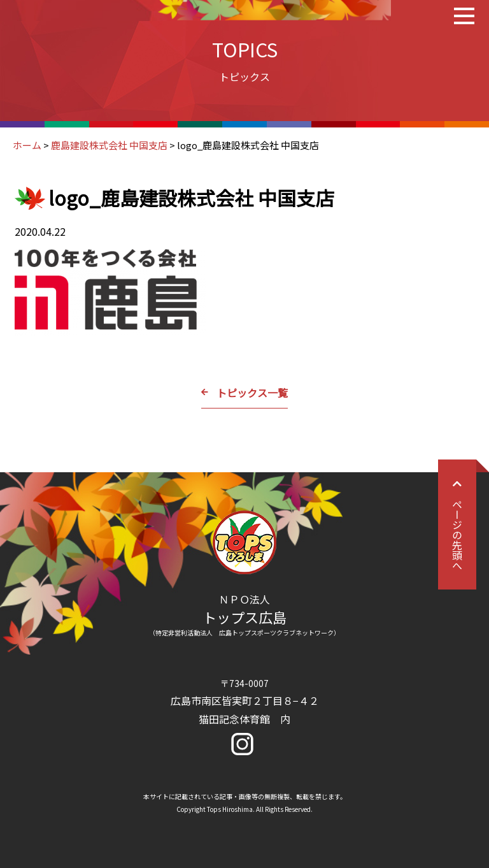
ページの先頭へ (457, 524)
